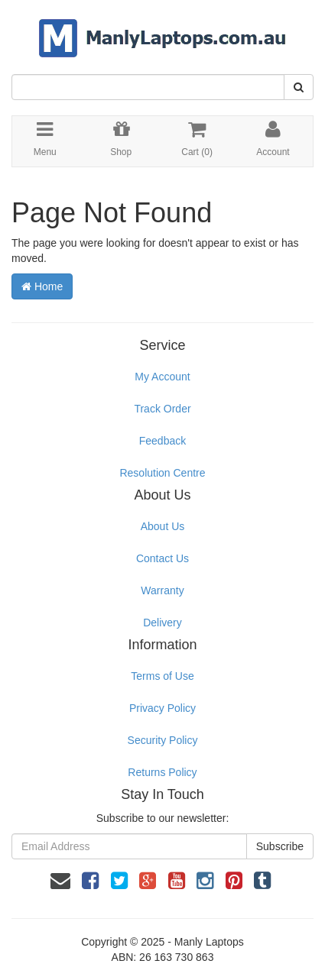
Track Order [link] (162, 409)
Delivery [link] (162, 623)
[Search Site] (299, 87)
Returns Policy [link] (162, 772)
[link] (90, 881)
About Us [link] (163, 526)
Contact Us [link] (162, 558)
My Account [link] (162, 377)
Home (42, 286)
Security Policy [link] (163, 740)
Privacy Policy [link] (162, 708)
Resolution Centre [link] (162, 473)
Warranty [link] (162, 590)
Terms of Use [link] (162, 676)
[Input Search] (148, 87)
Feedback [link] (162, 441)
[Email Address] (129, 846)
